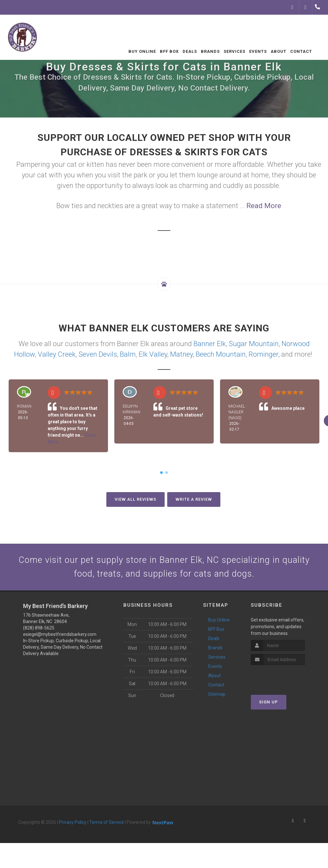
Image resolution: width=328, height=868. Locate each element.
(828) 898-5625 (39, 631)
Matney (181, 354)
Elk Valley (153, 354)
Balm (128, 354)
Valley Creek (57, 354)
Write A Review (194, 499)
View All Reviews (135, 499)
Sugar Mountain (254, 344)
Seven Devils (98, 354)
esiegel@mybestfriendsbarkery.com (60, 637)
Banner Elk (210, 344)
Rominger (263, 354)
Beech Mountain (221, 354)
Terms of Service (107, 825)
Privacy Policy (73, 825)
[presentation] (285, 681)
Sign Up (269, 706)
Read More (264, 206)
